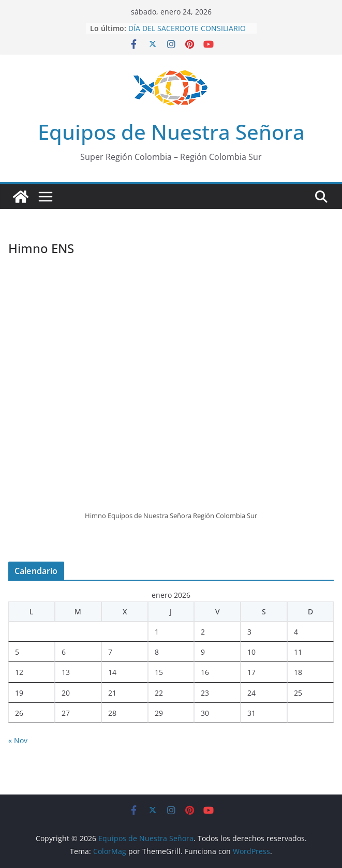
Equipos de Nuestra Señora (171, 132)
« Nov (18, 740)
